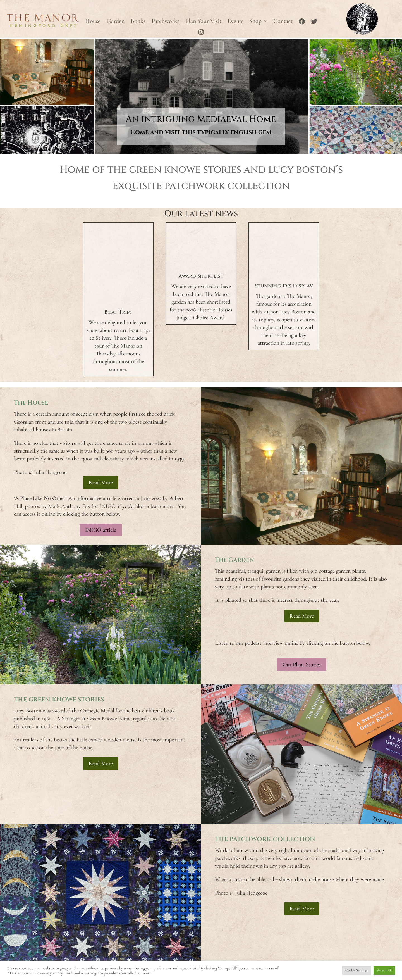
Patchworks (165, 22)
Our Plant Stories (302, 665)
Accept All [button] (384, 970)
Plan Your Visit (203, 22)
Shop (255, 22)
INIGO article (101, 530)
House (93, 22)
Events (235, 22)
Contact (283, 22)
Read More (101, 482)
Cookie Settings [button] (356, 970)
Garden (116, 22)
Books (138, 22)
